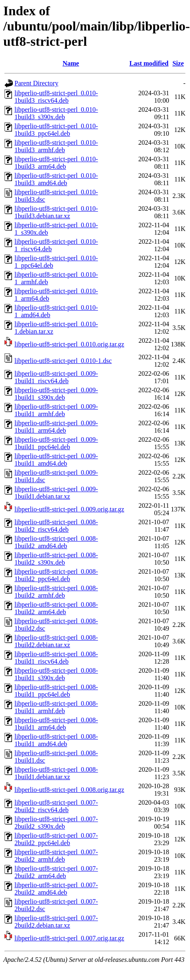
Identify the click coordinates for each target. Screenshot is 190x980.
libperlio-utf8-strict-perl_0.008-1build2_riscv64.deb (56, 526)
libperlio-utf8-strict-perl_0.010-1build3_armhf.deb (56, 146)
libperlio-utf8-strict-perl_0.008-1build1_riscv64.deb (56, 658)
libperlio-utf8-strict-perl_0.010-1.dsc (63, 361)
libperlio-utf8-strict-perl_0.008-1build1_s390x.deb (56, 674)
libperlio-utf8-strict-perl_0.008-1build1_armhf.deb (56, 707)
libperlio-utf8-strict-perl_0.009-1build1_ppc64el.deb (56, 443)
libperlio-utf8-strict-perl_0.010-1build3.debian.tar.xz (56, 212)
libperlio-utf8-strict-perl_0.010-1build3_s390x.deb (56, 113)
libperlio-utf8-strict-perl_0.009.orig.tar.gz (69, 509)
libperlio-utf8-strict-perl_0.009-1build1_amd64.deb (56, 460)
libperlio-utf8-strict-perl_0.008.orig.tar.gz (69, 790)
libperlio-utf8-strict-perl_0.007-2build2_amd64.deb (56, 889)
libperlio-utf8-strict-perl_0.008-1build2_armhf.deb (56, 592)
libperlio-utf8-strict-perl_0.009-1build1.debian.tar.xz (56, 493)
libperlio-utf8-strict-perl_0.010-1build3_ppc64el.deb (56, 130)
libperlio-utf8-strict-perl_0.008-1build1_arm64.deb (56, 724)
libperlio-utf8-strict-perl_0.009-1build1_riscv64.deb (56, 377)
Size (178, 63)
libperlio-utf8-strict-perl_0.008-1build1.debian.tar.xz (56, 773)
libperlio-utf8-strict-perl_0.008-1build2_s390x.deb (56, 559)
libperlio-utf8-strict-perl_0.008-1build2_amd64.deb (56, 542)
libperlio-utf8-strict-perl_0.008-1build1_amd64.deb (56, 740)
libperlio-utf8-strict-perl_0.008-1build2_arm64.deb (56, 608)
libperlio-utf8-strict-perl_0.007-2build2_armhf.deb (56, 856)
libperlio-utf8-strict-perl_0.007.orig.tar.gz (69, 938)
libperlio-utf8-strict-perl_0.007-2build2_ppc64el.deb (56, 839)
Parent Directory (36, 83)
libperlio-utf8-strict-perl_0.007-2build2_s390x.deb (56, 823)
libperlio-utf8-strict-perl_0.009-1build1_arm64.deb (56, 427)
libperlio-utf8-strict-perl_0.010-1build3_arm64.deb (56, 163)
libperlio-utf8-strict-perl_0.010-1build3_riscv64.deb (56, 97)
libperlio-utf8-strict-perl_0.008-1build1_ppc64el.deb (56, 691)
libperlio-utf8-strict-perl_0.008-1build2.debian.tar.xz (56, 641)
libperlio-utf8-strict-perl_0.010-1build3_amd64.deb (56, 179)
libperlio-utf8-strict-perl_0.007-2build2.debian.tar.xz (56, 922)
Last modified (149, 63)
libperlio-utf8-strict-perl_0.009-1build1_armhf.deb (56, 410)
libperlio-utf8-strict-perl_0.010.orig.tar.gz (69, 344)
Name (71, 63)
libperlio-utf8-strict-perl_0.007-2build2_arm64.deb (56, 872)
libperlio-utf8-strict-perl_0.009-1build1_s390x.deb (56, 394)
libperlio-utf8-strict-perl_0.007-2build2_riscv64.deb (56, 806)
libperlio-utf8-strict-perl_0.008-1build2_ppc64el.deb (56, 575)
